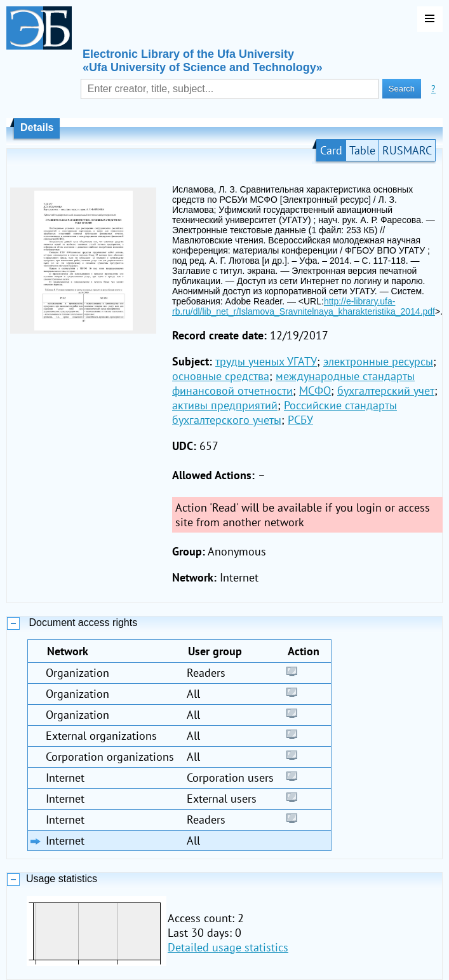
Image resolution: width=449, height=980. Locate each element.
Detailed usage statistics (228, 947)
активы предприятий (225, 405)
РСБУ (300, 420)
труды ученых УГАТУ (266, 361)
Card (331, 150)
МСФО (315, 391)
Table (362, 150)
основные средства (221, 376)
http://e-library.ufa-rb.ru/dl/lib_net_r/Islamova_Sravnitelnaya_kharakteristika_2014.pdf (304, 306)
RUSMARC (407, 150)
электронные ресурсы (378, 361)
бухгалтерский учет (386, 391)
